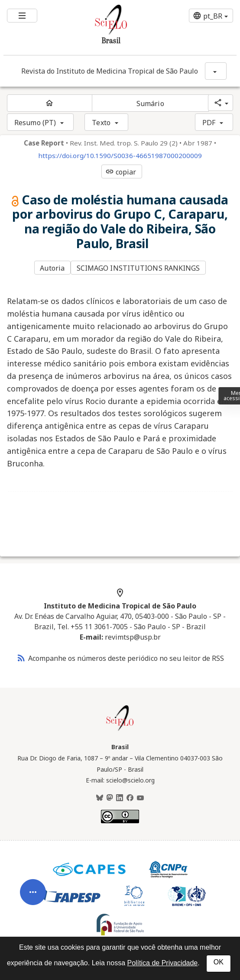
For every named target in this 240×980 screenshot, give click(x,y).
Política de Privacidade (162, 963)
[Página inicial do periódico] (50, 103)
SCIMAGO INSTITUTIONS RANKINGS (138, 268)
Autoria (52, 268)
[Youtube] (140, 798)
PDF (209, 123)
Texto (101, 123)
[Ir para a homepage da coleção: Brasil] (101, 27)
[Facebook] (130, 798)
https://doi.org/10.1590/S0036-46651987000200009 (120, 156)
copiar (121, 172)
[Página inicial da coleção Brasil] (120, 730)
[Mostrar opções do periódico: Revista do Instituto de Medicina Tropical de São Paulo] (216, 71)
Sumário (150, 103)
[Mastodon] (110, 798)
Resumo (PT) (35, 123)
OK (219, 962)
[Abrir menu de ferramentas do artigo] (33, 904)
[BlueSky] (100, 798)
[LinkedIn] (120, 798)
